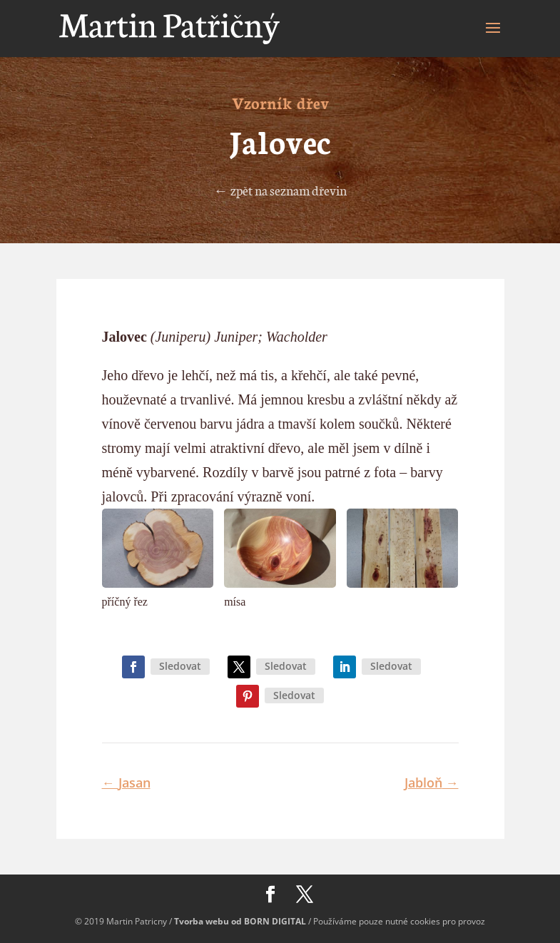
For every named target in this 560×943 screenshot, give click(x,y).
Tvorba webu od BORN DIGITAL (240, 921)
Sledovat (180, 666)
